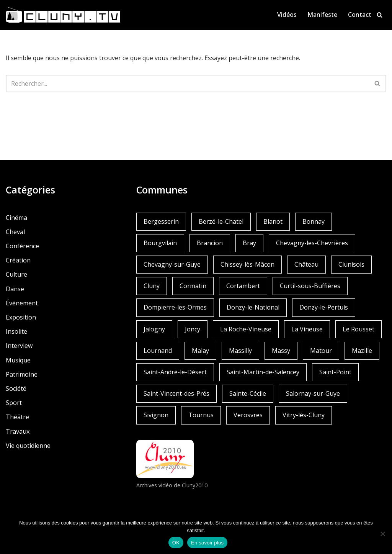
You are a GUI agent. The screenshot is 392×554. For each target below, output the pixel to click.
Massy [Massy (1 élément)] (281, 351)
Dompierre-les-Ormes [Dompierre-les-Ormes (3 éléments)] (175, 307)
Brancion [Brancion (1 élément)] (210, 243)
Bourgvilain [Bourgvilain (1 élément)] (160, 243)
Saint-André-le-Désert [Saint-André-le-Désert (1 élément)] (175, 372)
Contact (360, 15)
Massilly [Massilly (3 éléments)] (240, 351)
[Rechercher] (380, 15)
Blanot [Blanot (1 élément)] (273, 221)
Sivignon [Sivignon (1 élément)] (156, 415)
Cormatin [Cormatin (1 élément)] (193, 286)
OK (176, 543)
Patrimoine (22, 374)
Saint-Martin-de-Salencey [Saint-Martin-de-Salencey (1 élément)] (263, 372)
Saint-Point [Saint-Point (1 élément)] (335, 372)
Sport (14, 403)
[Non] (382, 534)
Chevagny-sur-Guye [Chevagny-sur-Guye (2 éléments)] (172, 264)
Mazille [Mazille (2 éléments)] (362, 351)
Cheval (15, 232)
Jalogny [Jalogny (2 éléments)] (154, 329)
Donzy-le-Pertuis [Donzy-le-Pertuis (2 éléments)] (324, 307)
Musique (18, 360)
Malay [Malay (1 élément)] (200, 351)
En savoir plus (207, 543)
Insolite (16, 331)
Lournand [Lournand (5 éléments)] (158, 351)
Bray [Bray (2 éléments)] (249, 243)
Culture (16, 274)
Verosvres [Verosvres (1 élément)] (248, 415)
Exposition (21, 317)
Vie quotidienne (28, 446)
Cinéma (16, 218)
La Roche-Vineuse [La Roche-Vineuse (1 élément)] (246, 329)
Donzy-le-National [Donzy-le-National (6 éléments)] (253, 307)
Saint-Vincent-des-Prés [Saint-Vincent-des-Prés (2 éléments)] (176, 393)
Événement (22, 303)
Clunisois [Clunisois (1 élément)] (351, 264)
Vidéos (287, 15)
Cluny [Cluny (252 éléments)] (152, 286)
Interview (19, 346)
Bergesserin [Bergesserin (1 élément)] (161, 221)
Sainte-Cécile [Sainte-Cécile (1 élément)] (248, 393)
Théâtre (17, 417)
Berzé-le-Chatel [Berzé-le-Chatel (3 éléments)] (221, 221)
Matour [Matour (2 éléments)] (321, 351)
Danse (15, 289)
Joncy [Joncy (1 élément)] (193, 329)
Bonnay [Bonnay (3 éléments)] (314, 221)
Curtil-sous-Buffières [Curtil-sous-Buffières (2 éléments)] (310, 286)
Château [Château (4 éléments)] (306, 264)
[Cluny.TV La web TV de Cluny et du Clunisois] (63, 15)
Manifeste (322, 15)
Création (18, 260)
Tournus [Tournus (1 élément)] (201, 415)
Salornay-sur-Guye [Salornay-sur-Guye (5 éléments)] (313, 393)
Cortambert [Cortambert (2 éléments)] (243, 286)
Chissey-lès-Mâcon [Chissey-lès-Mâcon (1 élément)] (247, 264)
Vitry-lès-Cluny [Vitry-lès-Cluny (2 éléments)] (304, 415)
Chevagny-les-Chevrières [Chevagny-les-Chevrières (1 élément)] (312, 243)
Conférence (22, 246)
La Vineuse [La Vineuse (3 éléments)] (307, 329)
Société (16, 388)
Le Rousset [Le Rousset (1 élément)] (359, 329)
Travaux (18, 431)
